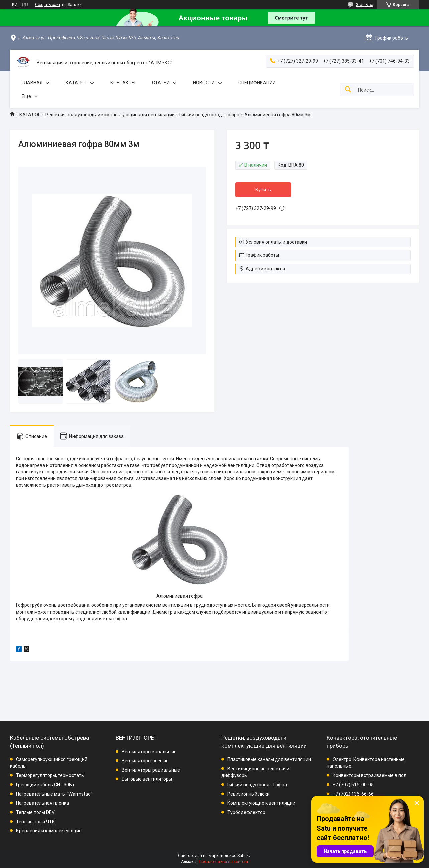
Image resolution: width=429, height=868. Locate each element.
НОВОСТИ (204, 83)
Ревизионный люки (248, 794)
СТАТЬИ (161, 83)
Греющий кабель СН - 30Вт (45, 785)
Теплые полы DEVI (36, 812)
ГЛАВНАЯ (32, 83)
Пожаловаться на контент (224, 862)
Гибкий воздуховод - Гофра (209, 115)
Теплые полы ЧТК (36, 822)
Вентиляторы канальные (149, 752)
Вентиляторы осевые (145, 761)
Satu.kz (244, 856)
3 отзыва (365, 5)
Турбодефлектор (246, 812)
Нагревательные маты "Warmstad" (54, 794)
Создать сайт (48, 5)
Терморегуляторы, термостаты (50, 775)
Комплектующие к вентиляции (261, 803)
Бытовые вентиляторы (147, 779)
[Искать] (348, 90)
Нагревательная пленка (43, 803)
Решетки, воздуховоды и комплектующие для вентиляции (110, 115)
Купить (263, 190)
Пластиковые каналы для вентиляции (269, 759)
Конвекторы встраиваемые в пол (370, 775)
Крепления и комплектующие (49, 831)
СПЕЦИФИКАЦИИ (257, 83)
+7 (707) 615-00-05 (353, 785)
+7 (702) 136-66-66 (353, 794)
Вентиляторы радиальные (151, 770)
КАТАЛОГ (76, 83)
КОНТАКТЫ (123, 83)
